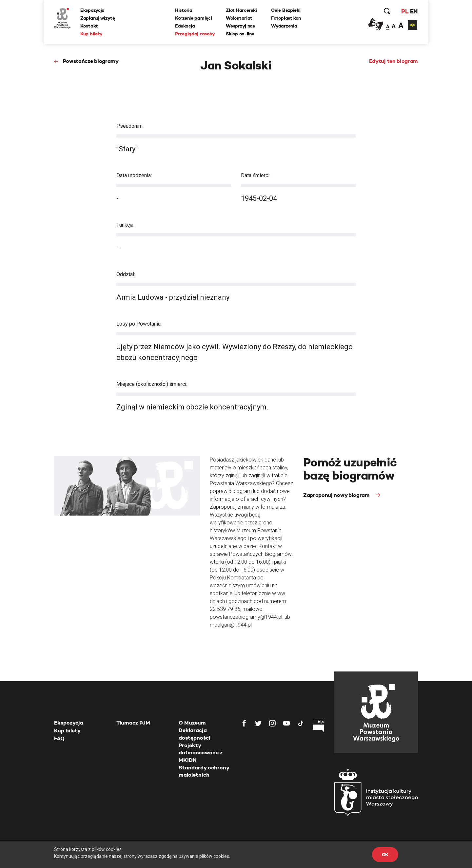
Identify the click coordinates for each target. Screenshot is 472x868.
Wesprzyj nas (240, 26)
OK (385, 855)
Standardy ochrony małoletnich (204, 771)
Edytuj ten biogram (393, 61)
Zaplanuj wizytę (98, 18)
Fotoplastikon (286, 18)
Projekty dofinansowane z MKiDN (201, 753)
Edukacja (185, 26)
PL (405, 11)
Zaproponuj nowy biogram (337, 495)
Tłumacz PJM (133, 723)
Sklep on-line (240, 34)
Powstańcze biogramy (91, 61)
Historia (184, 10)
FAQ (59, 738)
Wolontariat (239, 18)
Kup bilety (91, 34)
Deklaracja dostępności (195, 734)
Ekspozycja (92, 10)
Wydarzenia (284, 26)
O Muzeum (192, 723)
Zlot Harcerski (241, 10)
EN (414, 11)
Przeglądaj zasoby (195, 34)
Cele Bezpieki (286, 10)
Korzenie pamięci (194, 18)
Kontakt (89, 26)
